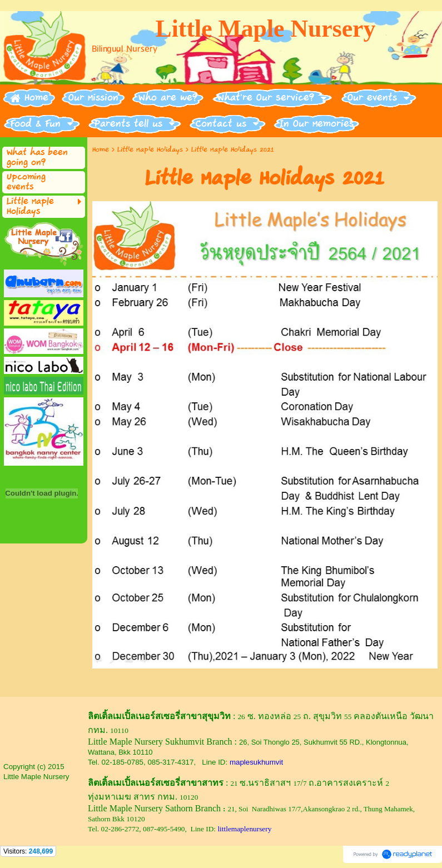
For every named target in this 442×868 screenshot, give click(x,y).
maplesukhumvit (256, 762)
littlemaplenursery (244, 829)
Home (101, 150)
